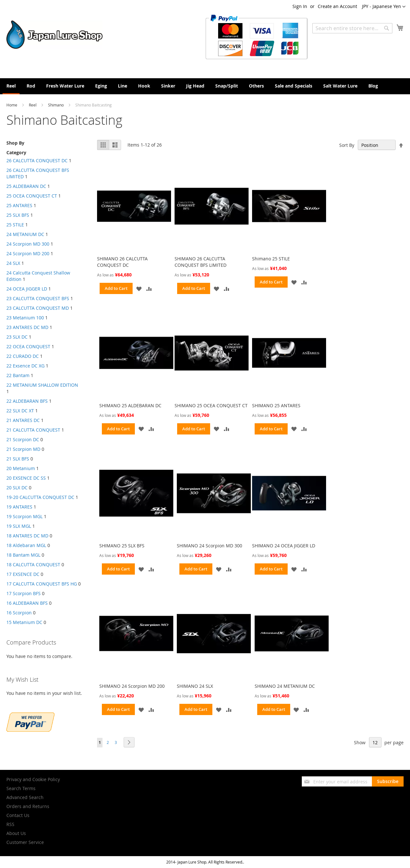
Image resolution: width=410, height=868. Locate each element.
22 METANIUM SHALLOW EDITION (42, 385)
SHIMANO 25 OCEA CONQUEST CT (211, 405)
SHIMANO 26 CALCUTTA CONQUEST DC (122, 262)
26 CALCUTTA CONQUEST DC (37, 160)
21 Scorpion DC (23, 439)
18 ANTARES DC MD (27, 536)
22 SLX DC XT (20, 411)
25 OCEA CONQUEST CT (32, 196)
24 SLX (13, 263)
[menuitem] (11, 86)
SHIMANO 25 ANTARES (276, 405)
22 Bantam (18, 375)
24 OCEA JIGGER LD (27, 289)
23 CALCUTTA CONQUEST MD (38, 308)
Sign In (300, 6)
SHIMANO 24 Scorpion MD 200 (132, 686)
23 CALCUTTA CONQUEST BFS (38, 298)
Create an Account (337, 6)
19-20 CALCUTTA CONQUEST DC (40, 497)
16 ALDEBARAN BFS (28, 603)
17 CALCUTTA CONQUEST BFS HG (42, 584)
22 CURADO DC (23, 356)
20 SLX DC (17, 488)
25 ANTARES (19, 205)
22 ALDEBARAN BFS (27, 401)
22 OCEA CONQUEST (28, 346)
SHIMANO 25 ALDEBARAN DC (130, 405)
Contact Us (18, 815)
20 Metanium (21, 468)
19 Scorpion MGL (25, 516)
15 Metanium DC (24, 622)
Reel (33, 105)
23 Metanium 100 (25, 318)
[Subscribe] (388, 781)
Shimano (56, 105)
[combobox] (352, 28)
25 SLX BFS (18, 215)
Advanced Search (25, 797)
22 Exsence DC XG (25, 366)
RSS (10, 824)
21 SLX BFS (18, 459)
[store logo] (54, 35)
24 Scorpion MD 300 (28, 244)
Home (12, 105)
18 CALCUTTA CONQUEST (33, 565)
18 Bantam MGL (23, 555)
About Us (16, 833)
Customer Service (25, 842)
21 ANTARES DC (23, 420)
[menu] (205, 86)
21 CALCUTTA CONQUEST (33, 430)
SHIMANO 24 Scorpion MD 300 (209, 546)
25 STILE (15, 225)
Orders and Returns (28, 806)
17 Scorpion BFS (24, 593)
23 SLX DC (17, 337)
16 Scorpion (19, 613)
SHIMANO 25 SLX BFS (122, 546)
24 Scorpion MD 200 (28, 253)
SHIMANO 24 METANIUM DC (285, 686)
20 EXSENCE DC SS (26, 478)
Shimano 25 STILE (271, 259)
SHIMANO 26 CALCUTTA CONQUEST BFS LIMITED (201, 262)
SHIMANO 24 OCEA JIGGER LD (284, 546)
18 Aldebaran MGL (26, 545)
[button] (384, 7)
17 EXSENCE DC (23, 574)
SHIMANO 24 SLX (195, 686)
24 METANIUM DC (25, 234)
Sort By (347, 145)
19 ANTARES (19, 507)
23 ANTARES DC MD (27, 327)
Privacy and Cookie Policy (33, 779)
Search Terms (21, 788)
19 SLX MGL (19, 526)
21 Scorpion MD (23, 449)
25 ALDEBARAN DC (26, 186)
